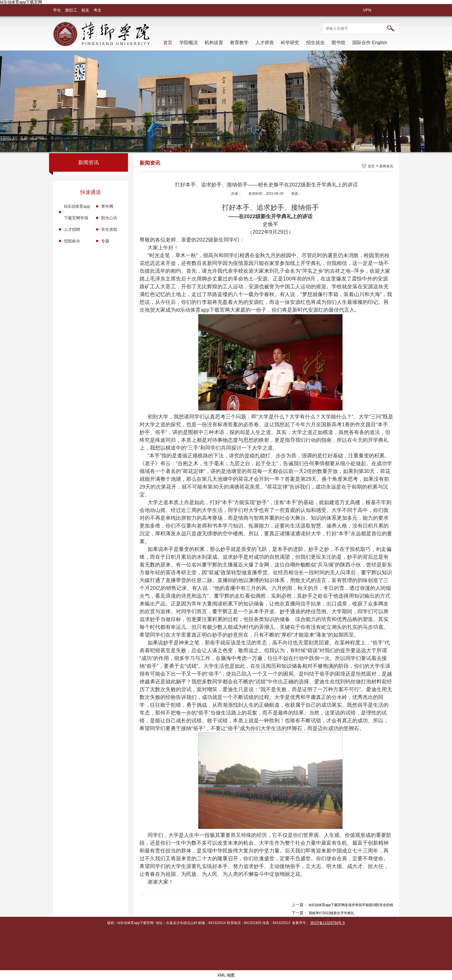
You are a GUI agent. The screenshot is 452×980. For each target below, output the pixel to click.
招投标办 (72, 241)
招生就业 (315, 43)
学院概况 (189, 43)
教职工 (71, 10)
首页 (168, 43)
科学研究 (290, 43)
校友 (85, 10)
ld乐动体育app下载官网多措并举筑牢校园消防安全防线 (351, 905)
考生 (97, 10)
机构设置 (214, 43)
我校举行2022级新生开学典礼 (332, 913)
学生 (57, 10)
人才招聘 (72, 229)
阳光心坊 (109, 218)
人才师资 (265, 43)
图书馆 (338, 43)
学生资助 (109, 229)
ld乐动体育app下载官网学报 (77, 212)
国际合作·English (370, 43)
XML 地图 (226, 975)
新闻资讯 (386, 166)
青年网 (107, 206)
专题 (105, 241)
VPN (367, 10)
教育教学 (239, 43)
